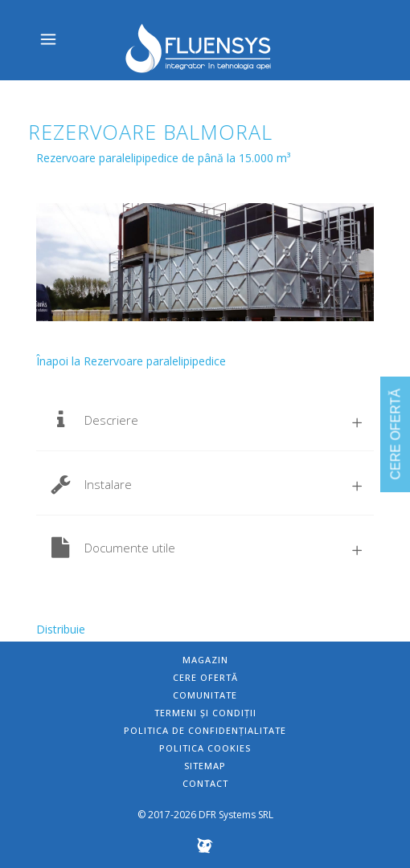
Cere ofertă (205, 677)
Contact (205, 783)
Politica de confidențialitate (205, 730)
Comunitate (205, 695)
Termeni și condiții (205, 713)
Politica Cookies (205, 748)
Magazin (205, 660)
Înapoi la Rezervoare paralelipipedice (131, 361)
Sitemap (205, 766)
